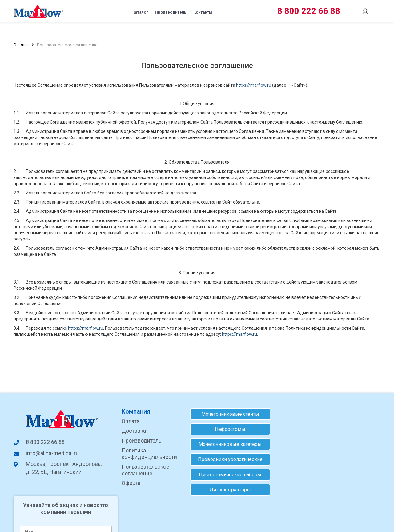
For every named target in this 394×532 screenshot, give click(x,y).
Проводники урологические (228, 460)
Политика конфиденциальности (148, 454)
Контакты (217, 11)
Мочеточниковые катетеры (228, 444)
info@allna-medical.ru (46, 453)
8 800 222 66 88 (309, 11)
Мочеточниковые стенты (228, 414)
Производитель (169, 11)
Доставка (133, 431)
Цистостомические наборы (228, 475)
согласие (335, 474)
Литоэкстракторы (228, 490)
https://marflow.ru (254, 85)
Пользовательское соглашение (145, 470)
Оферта (130, 483)
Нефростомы (228, 429)
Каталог (124, 11)
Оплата (130, 421)
